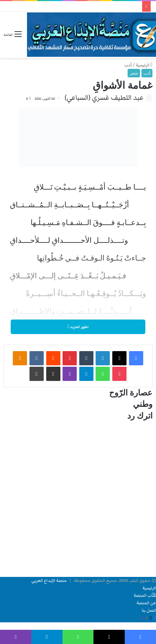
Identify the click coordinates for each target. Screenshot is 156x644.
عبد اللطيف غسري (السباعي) (104, 98)
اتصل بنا (149, 610)
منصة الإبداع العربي (49, 581)
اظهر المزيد (78, 327)
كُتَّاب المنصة (145, 596)
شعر (134, 73)
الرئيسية (144, 65)
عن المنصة (146, 603)
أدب (128, 65)
